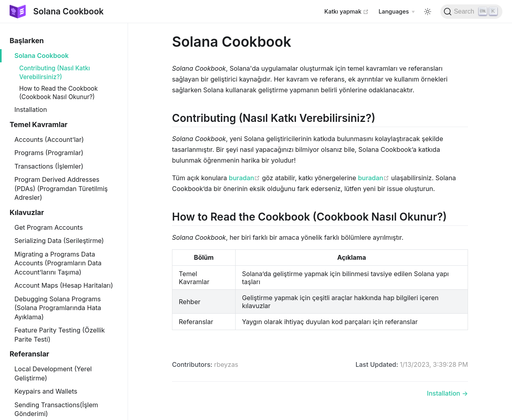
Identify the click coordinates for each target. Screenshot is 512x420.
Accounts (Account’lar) (49, 139)
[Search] (471, 12)
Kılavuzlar (27, 212)
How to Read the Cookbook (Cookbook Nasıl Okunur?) (58, 93)
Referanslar (29, 354)
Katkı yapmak (347, 11)
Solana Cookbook (42, 56)
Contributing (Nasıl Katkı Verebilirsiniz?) (55, 72)
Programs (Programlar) (49, 153)
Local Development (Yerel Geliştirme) (53, 373)
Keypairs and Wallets (46, 391)
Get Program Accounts (49, 227)
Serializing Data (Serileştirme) (59, 241)
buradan (244, 178)
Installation (31, 109)
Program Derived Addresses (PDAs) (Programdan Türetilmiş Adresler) (61, 188)
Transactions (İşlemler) (49, 166)
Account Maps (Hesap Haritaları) (64, 285)
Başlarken (27, 41)
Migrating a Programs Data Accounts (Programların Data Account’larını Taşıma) (58, 263)
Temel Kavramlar (39, 124)
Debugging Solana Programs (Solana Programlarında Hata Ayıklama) (58, 308)
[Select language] (396, 12)
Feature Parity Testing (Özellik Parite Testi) (60, 334)
